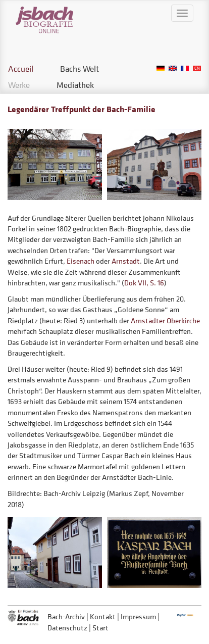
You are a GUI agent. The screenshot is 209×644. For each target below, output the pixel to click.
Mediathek (75, 85)
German (161, 68)
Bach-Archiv (66, 616)
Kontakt (103, 616)
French (185, 68)
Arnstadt (126, 261)
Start (100, 628)
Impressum (138, 616)
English (173, 68)
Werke (19, 85)
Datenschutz (67, 628)
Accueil (21, 69)
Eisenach (81, 261)
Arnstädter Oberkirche (165, 320)
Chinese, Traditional (197, 68)
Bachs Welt (80, 69)
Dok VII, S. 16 (144, 283)
